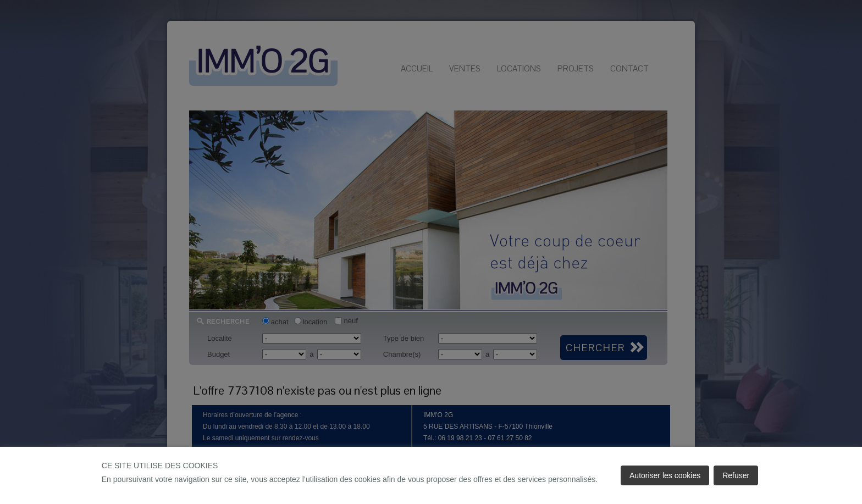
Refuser (736, 475)
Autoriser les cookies (665, 475)
